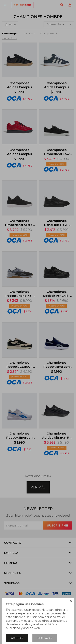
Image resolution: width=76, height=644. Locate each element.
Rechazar (45, 638)
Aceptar (17, 638)
